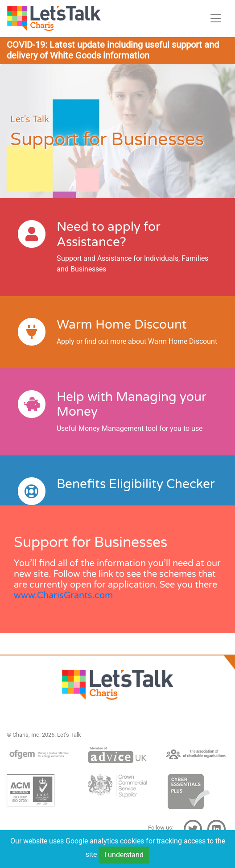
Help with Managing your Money (132, 405)
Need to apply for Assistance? (109, 234)
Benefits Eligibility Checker (136, 484)
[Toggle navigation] (216, 18)
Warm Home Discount (122, 325)
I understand (124, 857)
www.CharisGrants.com (63, 596)
